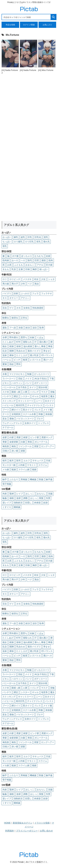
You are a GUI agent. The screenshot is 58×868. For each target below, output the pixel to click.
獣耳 (19, 461)
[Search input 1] (26, 17)
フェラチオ (47, 293)
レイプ (20, 494)
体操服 (49, 414)
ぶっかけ (25, 293)
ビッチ (17, 360)
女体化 (27, 308)
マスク (44, 392)
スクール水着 (29, 414)
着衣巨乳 (20, 405)
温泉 (5, 355)
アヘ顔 (13, 328)
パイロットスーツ (25, 419)
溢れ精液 (28, 346)
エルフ (27, 461)
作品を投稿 (10, 25)
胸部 (35, 269)
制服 (29, 374)
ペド (30, 284)
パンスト (49, 405)
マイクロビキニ (17, 374)
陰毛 (30, 260)
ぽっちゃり (27, 256)
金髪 (5, 437)
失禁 (48, 498)
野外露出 (14, 337)
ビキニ (6, 383)
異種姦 (24, 479)
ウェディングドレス (12, 423)
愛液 (5, 364)
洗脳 (50, 494)
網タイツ (16, 410)
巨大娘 (49, 265)
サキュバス (38, 461)
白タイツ (49, 401)
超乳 (23, 237)
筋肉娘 (6, 260)
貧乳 (46, 237)
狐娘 (14, 470)
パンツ (28, 383)
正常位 (24, 318)
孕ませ (47, 351)
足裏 (21, 269)
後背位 (15, 318)
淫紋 (20, 379)
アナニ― (25, 298)
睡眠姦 (17, 507)
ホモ (19, 308)
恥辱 (42, 328)
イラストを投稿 (42, 823)
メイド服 (48, 410)
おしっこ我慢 (37, 498)
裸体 (12, 355)
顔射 (16, 293)
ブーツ (6, 410)
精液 (12, 346)
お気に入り (47, 25)
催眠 (12, 498)
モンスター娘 (9, 465)
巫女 (5, 419)
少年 (23, 284)
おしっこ (30, 494)
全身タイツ (30, 423)
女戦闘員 (16, 414)
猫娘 (34, 470)
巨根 (28, 269)
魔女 (52, 396)
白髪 (12, 437)
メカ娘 (6, 470)
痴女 (5, 346)
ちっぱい (7, 242)
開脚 (12, 351)
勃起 (12, 364)
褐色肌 (6, 446)
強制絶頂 (18, 503)
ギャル (35, 396)
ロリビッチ (15, 279)
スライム (43, 465)
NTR (18, 342)
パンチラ (7, 396)
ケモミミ (32, 465)
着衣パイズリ (34, 351)
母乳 (5, 246)
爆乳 (16, 237)
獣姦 (41, 479)
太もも (6, 269)
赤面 (21, 328)
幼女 (36, 279)
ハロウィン (17, 383)
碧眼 (23, 451)
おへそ (15, 260)
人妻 (25, 392)
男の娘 (6, 284)
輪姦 (5, 498)
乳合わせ (21, 351)
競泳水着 (43, 387)
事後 (50, 346)
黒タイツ (27, 410)
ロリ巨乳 (29, 242)
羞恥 (5, 328)
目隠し (28, 503)
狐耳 (12, 461)
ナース (6, 414)
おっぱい (7, 237)
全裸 (5, 337)
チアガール (8, 427)
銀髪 (26, 437)
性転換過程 (38, 308)
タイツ (33, 387)
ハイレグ (34, 392)
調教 (26, 498)
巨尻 (37, 260)
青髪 (5, 442)
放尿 (19, 498)
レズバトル (35, 360)
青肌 (30, 442)
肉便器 (37, 503)
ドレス (37, 410)
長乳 (39, 242)
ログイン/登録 (29, 25)
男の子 (15, 284)
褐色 (14, 446)
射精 (19, 346)
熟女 (37, 284)
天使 (48, 461)
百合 (5, 308)
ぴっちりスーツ (42, 374)
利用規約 (10, 831)
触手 (5, 479)
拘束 (5, 494)
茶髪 (36, 446)
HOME (7, 823)
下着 (52, 379)
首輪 (52, 392)
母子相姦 (7, 484)
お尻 (9, 265)
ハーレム (7, 360)
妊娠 (32, 337)
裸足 (16, 396)
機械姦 (33, 479)
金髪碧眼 (14, 442)
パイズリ (7, 293)
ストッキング (9, 401)
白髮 (23, 442)
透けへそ (48, 360)
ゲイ (12, 308)
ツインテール (25, 446)
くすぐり (7, 507)
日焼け (6, 451)
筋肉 (51, 260)
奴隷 (45, 503)
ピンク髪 (35, 437)
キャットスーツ (26, 401)
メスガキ (27, 279)
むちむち (39, 256)
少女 (43, 279)
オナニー (14, 298)
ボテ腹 (15, 256)
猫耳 (5, 461)
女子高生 (22, 387)
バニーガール (9, 387)
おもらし (41, 494)
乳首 (14, 269)
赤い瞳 (15, 451)
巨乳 (30, 237)
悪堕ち (24, 337)
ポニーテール (41, 442)
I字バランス (47, 355)
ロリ (5, 279)
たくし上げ (22, 355)
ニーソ (39, 401)
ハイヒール (8, 405)
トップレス (43, 423)
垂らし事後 (40, 346)
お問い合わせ (46, 831)
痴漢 (25, 360)
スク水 (6, 392)
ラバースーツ (9, 379)
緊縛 (12, 494)
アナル (40, 265)
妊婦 (48, 256)
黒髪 (19, 437)
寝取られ (27, 342)
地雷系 (44, 396)
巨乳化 (38, 237)
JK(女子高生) (41, 379)
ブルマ (40, 419)
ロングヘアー (48, 446)
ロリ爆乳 (18, 242)
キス (5, 298)
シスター (25, 396)
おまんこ (30, 265)
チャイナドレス (35, 405)
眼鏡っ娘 (16, 392)
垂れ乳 (47, 242)
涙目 (35, 328)
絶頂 (28, 328)
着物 (12, 419)
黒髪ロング (47, 437)
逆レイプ (7, 503)
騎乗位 (6, 318)
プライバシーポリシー (27, 831)
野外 (19, 364)
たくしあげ (8, 342)
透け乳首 (34, 355)
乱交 (5, 351)
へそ (23, 260)
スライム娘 (24, 470)
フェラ (35, 293)
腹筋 (44, 260)
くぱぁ (40, 337)
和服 (41, 414)
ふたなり (14, 479)
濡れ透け (43, 342)
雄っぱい (44, 269)
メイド (28, 379)
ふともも (19, 265)
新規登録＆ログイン (23, 823)
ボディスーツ (41, 383)
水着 (5, 374)
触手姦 (49, 479)
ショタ (51, 279)
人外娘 (21, 465)
